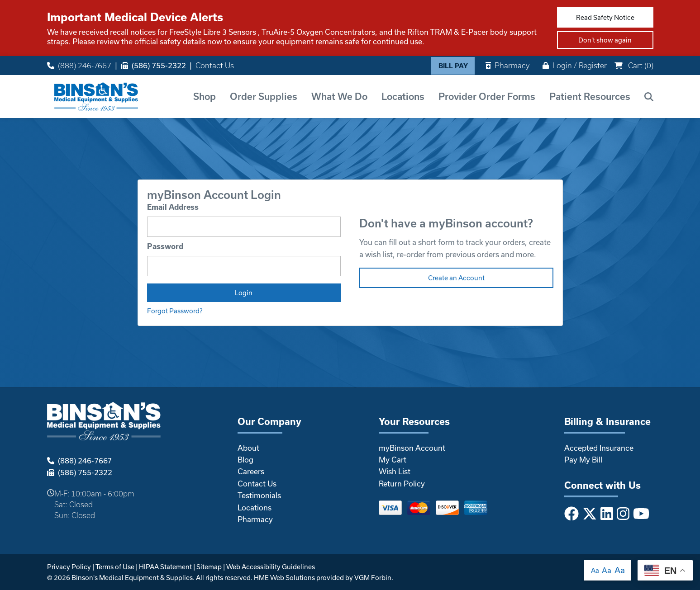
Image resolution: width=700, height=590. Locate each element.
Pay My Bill (583, 460)
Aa (595, 570)
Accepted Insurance (599, 448)
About (248, 448)
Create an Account (456, 278)
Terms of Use (115, 567)
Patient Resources (590, 96)
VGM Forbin (373, 578)
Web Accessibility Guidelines (271, 567)
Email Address (173, 207)
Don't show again (605, 40)
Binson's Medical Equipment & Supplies (132, 578)
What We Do (339, 96)
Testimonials (259, 495)
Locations (403, 96)
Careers (251, 471)
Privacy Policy (69, 567)
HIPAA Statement (165, 567)
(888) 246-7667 (79, 66)
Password (165, 246)
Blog (245, 460)
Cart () (634, 65)
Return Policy (402, 484)
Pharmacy (507, 65)
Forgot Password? (175, 311)
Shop (205, 96)
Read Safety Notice (605, 17)
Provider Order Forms (487, 96)
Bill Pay (453, 66)
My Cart (393, 460)
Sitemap (209, 567)
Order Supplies (264, 96)
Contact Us (215, 66)
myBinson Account (412, 448)
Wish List (395, 471)
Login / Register (575, 65)
